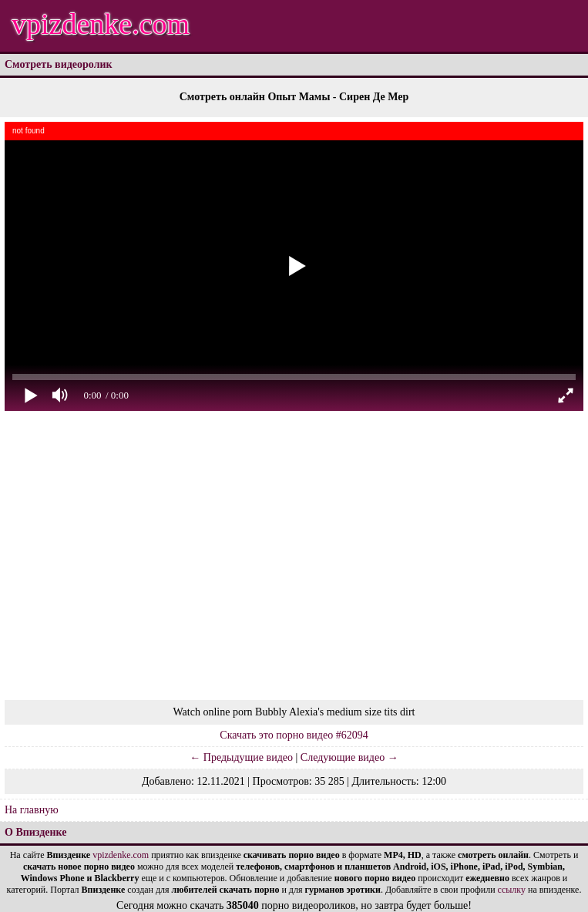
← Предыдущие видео (241, 757)
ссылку (512, 890)
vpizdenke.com (101, 24)
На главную (32, 810)
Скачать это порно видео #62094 (294, 735)
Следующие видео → (349, 757)
